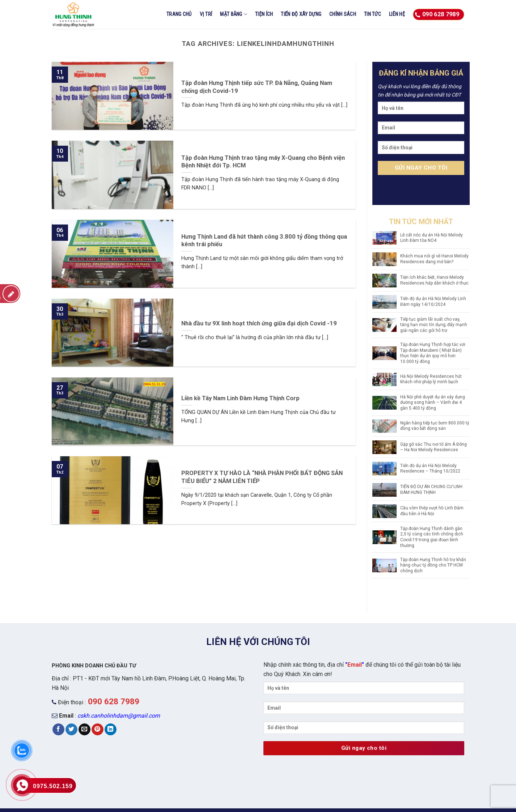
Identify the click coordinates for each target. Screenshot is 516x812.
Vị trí (206, 14)
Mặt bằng (234, 14)
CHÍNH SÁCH (343, 14)
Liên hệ (397, 14)
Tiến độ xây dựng (301, 14)
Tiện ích (264, 14)
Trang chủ (179, 14)
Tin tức (373, 14)
